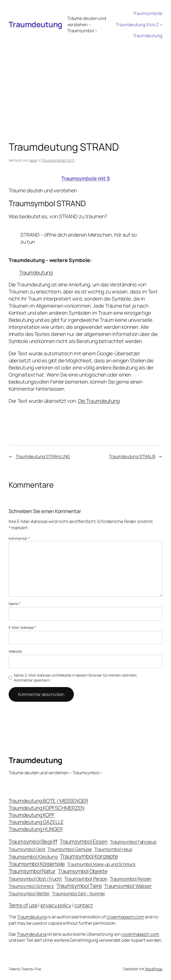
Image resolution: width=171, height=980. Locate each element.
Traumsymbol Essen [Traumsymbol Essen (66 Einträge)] (84, 841)
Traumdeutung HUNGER (36, 829)
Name (15, 604)
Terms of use (23, 905)
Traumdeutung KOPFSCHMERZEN (46, 808)
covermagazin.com (125, 917)
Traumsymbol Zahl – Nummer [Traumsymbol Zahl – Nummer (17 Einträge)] (79, 894)
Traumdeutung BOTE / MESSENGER (48, 801)
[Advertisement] (85, 81)
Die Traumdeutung (99, 401)
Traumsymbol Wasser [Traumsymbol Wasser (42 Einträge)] (128, 886)
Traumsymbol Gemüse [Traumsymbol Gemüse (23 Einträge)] (70, 849)
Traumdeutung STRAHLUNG (43, 456)
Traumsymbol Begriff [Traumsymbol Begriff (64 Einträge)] (33, 842)
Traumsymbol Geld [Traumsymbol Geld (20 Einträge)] (27, 849)
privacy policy (56, 905)
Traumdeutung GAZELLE (36, 822)
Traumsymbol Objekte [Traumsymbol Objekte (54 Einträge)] (83, 871)
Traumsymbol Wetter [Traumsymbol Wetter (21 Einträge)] (29, 893)
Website (15, 651)
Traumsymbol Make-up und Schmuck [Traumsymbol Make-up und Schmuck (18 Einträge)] (101, 864)
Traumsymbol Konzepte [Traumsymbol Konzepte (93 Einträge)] (89, 856)
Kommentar (19, 538)
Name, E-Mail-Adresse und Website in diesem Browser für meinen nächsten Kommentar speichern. (75, 678)
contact (84, 905)
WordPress (154, 969)
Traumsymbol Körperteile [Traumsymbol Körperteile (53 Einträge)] (37, 864)
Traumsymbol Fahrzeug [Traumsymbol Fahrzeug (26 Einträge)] (133, 842)
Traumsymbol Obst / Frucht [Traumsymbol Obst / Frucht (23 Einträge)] (35, 879)
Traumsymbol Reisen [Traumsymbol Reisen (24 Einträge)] (131, 879)
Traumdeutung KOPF (32, 815)
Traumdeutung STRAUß (132, 456)
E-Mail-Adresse (22, 627)
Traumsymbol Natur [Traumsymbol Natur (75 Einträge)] (32, 871)
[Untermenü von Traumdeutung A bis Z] (161, 24)
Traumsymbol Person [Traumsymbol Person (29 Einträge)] (86, 879)
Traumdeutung (35, 24)
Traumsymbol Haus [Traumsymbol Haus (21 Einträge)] (113, 849)
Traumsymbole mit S (58, 160)
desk (33, 160)
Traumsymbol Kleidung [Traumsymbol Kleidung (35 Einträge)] (33, 857)
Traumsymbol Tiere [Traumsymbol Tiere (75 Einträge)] (79, 886)
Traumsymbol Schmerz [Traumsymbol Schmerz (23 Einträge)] (31, 886)
